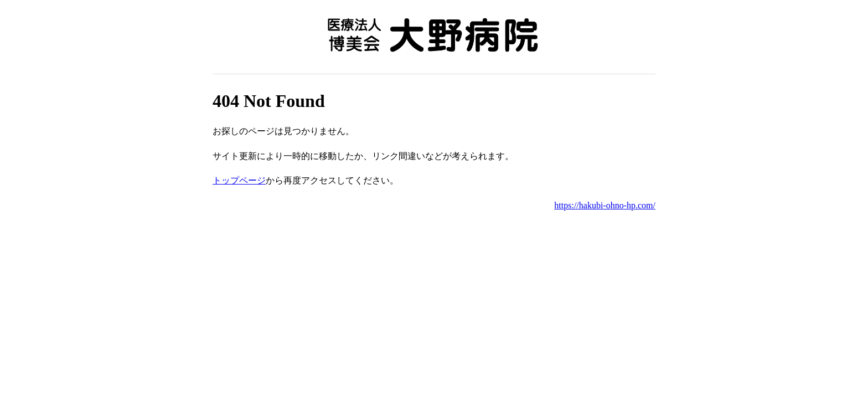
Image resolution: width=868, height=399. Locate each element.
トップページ (239, 180)
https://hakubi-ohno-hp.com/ (605, 205)
